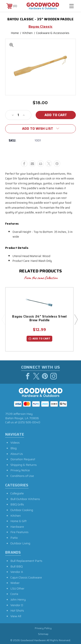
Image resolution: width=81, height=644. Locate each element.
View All (16, 616)
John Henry (18, 599)
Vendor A (17, 572)
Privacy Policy (43, 628)
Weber (15, 583)
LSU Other (17, 588)
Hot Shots (17, 610)
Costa (14, 594)
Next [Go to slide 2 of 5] (76, 319)
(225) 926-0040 (29, 422)
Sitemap (43, 634)
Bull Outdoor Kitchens (25, 499)
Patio (14, 538)
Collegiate (17, 493)
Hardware (17, 527)
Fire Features (19, 532)
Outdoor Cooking (22, 510)
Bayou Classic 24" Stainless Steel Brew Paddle (39, 319)
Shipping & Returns (24, 465)
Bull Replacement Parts (26, 561)
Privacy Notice (20, 470)
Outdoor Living (20, 543)
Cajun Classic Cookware (26, 577)
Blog (13, 448)
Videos (15, 443)
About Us (17, 454)
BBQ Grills (17, 504)
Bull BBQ (17, 566)
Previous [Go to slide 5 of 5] (3, 319)
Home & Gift (18, 521)
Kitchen (16, 516)
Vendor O (17, 605)
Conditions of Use (22, 476)
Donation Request (23, 459)
